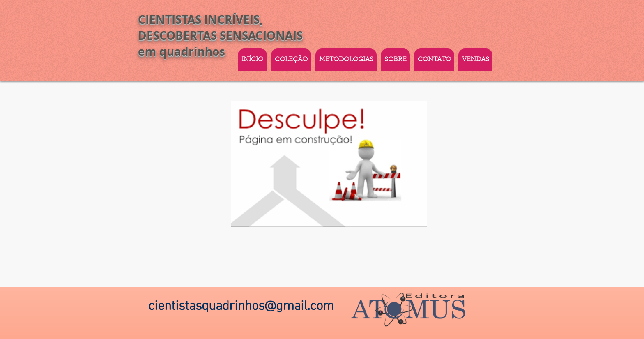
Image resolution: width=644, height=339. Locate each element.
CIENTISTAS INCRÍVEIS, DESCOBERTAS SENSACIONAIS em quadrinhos (220, 36)
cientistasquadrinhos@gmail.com (241, 307)
